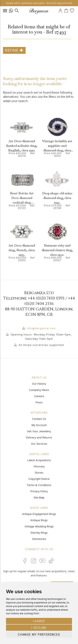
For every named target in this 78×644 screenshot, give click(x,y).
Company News (39, 390)
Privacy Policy (39, 491)
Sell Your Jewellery (39, 431)
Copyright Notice (39, 479)
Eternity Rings (39, 533)
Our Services (39, 444)
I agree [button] (39, 621)
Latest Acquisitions (39, 460)
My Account (39, 425)
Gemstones (39, 539)
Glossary (39, 466)
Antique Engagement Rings (39, 514)
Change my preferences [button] (39, 634)
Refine (14, 50)
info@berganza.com (41, 328)
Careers (39, 396)
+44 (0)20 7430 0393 (46, 298)
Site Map (39, 497)
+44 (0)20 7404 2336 (50, 301)
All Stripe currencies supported (41, 345)
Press (39, 402)
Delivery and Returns (39, 437)
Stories (39, 473)
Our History (39, 384)
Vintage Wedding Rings (39, 526)
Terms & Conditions (39, 485)
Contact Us (39, 419)
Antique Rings (39, 520)
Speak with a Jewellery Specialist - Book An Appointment (39, 3)
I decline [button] (39, 628)
